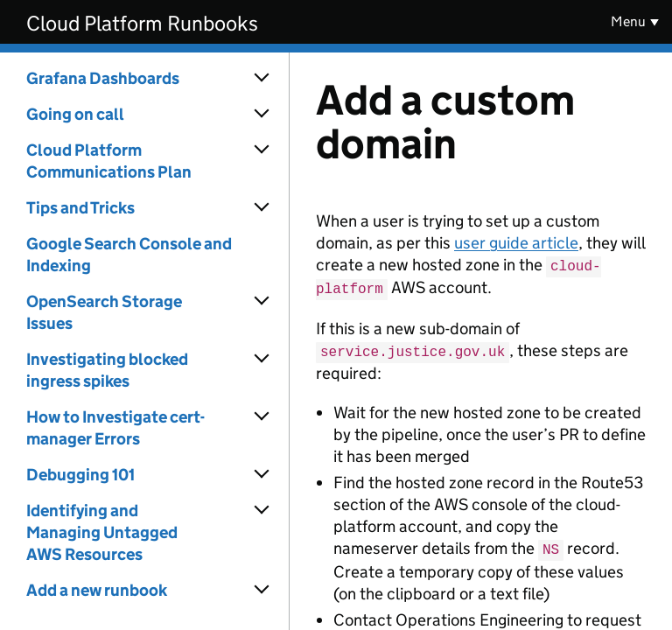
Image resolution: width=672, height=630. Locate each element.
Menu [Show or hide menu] (628, 21)
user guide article (516, 243)
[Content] (481, 341)
